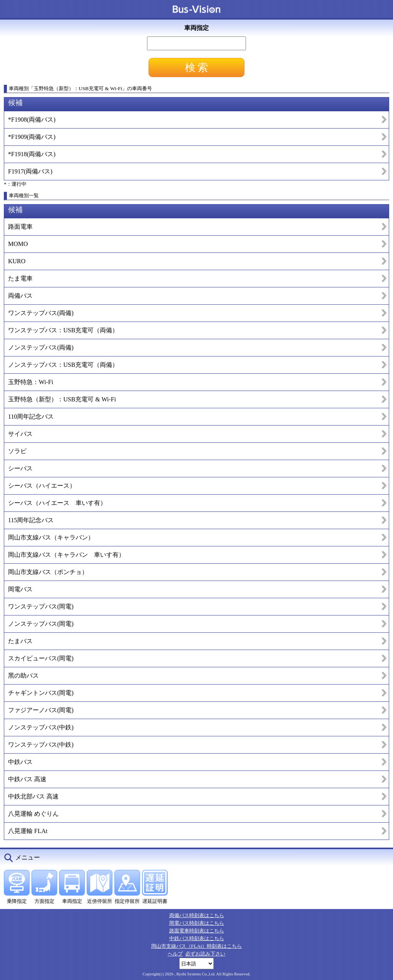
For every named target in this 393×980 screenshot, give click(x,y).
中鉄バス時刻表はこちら (197, 938)
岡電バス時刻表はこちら (197, 923)
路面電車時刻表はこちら (197, 931)
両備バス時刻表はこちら (197, 915)
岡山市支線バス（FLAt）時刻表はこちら (197, 946)
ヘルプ (175, 954)
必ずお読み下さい (205, 954)
